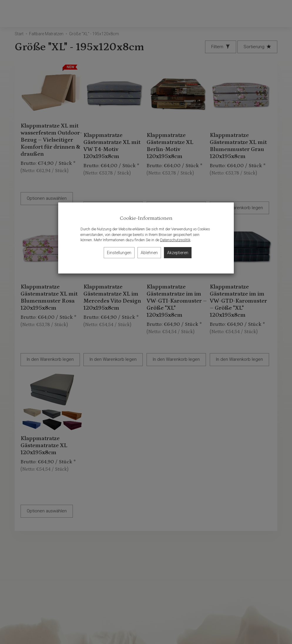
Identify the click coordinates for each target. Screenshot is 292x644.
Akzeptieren (178, 253)
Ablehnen (149, 253)
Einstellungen (119, 253)
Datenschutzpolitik (175, 240)
